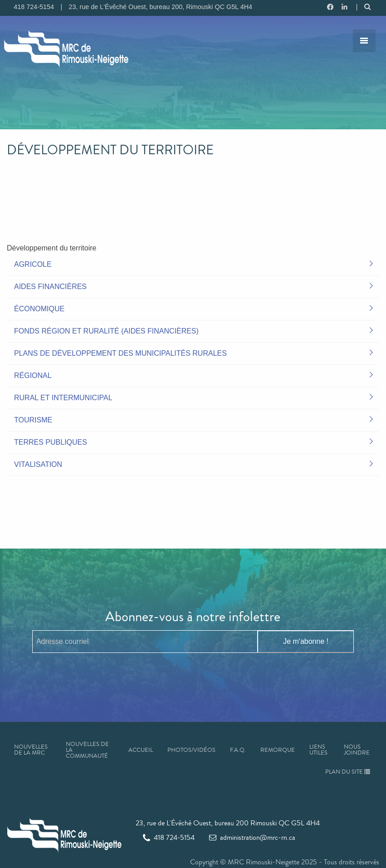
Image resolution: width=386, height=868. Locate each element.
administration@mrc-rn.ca (252, 837)
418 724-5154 (169, 837)
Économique (39, 309)
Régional (33, 375)
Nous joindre (357, 750)
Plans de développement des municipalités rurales (120, 353)
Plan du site (348, 772)
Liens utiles (318, 750)
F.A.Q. (238, 750)
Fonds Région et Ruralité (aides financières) (106, 331)
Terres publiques (51, 442)
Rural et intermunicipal (63, 398)
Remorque (278, 750)
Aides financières (50, 287)
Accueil (141, 750)
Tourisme (33, 420)
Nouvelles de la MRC (31, 750)
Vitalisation (38, 464)
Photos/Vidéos (191, 750)
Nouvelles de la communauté (87, 750)
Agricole (33, 264)
